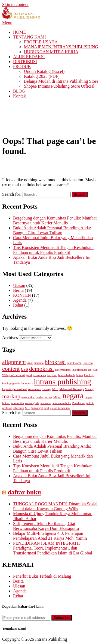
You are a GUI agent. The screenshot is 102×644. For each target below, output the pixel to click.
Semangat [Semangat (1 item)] (37, 408)
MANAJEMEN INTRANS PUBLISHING (61, 47)
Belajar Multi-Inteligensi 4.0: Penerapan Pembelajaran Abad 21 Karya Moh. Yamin (50, 536)
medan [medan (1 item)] (39, 397)
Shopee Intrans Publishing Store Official (59, 86)
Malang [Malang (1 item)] (89, 389)
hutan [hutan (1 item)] (80, 375)
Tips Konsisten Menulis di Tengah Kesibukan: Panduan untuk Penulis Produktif (53, 250)
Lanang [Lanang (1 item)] (47, 389)
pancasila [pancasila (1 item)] (45, 403)
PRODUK (22, 66)
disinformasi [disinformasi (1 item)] (80, 370)
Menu (7, 23)
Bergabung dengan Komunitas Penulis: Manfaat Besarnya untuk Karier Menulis (55, 220)
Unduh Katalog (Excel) (44, 71)
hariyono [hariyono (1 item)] (52, 375)
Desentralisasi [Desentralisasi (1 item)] (63, 370)
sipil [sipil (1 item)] (46, 408)
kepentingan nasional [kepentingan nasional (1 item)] (14, 389)
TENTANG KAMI (30, 37)
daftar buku (24, 492)
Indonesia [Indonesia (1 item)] (27, 383)
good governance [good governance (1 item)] (36, 375)
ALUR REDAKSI (29, 57)
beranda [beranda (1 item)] (39, 363)
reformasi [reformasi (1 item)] (19, 408)
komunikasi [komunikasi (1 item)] (35, 389)
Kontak (19, 96)
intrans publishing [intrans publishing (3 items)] (62, 382)
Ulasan (19, 285)
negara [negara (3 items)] (73, 396)
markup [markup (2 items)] (11, 396)
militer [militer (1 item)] (48, 397)
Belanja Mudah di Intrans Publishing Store (61, 81)
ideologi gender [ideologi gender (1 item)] (11, 383)
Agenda (20, 300)
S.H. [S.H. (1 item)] (28, 408)
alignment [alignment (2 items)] (14, 362)
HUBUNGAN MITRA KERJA (51, 52)
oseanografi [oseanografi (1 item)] (32, 403)
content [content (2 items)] (11, 369)
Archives (10, 338)
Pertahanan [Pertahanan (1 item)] (78, 403)
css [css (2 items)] (24, 369)
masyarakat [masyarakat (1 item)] (28, 397)
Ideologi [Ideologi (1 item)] (89, 375)
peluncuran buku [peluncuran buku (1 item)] (61, 403)
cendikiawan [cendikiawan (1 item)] (74, 363)
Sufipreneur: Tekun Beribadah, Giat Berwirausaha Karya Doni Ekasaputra (46, 526)
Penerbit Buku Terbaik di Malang (42, 576)
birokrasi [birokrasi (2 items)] (55, 362)
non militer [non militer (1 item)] (18, 403)
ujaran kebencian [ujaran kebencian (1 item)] (60, 408)
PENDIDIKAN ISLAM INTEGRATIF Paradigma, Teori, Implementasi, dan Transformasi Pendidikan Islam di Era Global (52, 548)
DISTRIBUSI (25, 62)
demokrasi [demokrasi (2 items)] (41, 369)
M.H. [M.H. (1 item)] (55, 389)
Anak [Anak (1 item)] (30, 363)
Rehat (18, 305)
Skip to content (15, 5)
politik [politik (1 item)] (90, 403)
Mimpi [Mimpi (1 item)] (57, 397)
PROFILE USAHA (41, 42)
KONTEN (22, 295)
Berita (18, 290)
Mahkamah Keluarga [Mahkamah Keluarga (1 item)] (71, 389)
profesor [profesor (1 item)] (7, 408)
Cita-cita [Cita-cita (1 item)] (88, 363)
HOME (19, 32)
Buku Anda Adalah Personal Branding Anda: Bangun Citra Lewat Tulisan (52, 230)
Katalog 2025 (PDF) (42, 76)
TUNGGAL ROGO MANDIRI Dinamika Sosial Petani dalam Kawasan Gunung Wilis (55, 506)
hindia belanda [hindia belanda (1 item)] (67, 375)
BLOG (19, 91)
